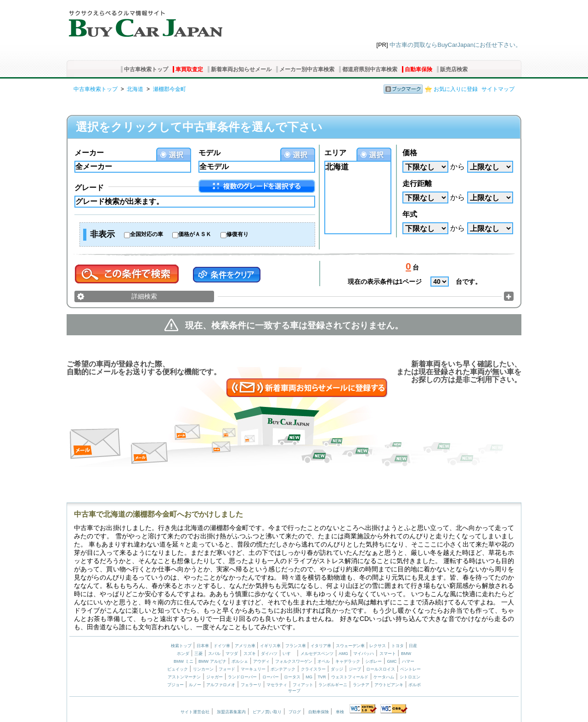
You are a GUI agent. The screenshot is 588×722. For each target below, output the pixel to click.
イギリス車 (271, 646)
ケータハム (384, 677)
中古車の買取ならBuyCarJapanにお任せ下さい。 (455, 45)
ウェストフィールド (350, 677)
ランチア (361, 685)
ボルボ (415, 685)
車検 (340, 712)
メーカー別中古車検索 (307, 69)
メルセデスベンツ (317, 654)
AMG (343, 654)
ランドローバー (242, 677)
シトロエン (410, 677)
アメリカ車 (246, 646)
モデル (209, 153)
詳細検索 (144, 296)
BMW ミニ (184, 661)
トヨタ (398, 646)
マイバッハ (364, 654)
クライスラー (313, 669)
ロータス (292, 677)
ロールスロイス (381, 669)
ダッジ (337, 669)
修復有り (237, 234)
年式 (410, 214)
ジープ (355, 669)
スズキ (250, 654)
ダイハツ (269, 654)
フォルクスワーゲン (294, 661)
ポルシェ (240, 661)
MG (309, 677)
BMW (406, 654)
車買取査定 (189, 69)
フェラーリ (251, 685)
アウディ (261, 661)
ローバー (271, 677)
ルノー (195, 685)
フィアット (303, 685)
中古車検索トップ (146, 69)
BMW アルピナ (212, 661)
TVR (322, 677)
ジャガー (215, 677)
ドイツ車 (223, 646)
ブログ (295, 712)
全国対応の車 (147, 234)
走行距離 (417, 183)
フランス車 (296, 646)
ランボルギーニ (333, 685)
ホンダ (183, 654)
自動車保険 (418, 69)
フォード (227, 669)
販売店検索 (454, 69)
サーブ (294, 691)
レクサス (378, 646)
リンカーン (203, 669)
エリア (335, 153)
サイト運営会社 (195, 712)
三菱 (198, 654)
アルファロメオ (221, 685)
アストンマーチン (184, 677)
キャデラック (348, 661)
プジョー (175, 685)
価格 (410, 153)
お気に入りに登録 (456, 89)
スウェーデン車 (351, 646)
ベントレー (410, 669)
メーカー (89, 153)
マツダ (232, 654)
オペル (324, 661)
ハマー (408, 661)
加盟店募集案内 (231, 712)
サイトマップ (498, 89)
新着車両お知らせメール (241, 69)
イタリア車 (322, 646)
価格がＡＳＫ (195, 234)
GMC (392, 661)
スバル (214, 654)
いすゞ (289, 654)
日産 (413, 646)
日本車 (204, 646)
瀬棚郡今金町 (170, 89)
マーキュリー (253, 669)
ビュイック (178, 669)
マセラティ (277, 685)
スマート (388, 654)
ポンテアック (283, 669)
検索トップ (181, 646)
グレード (89, 188)
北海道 (135, 89)
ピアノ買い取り (267, 712)
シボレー (373, 661)
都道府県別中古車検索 (370, 69)
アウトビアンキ (389, 685)
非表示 (102, 234)
